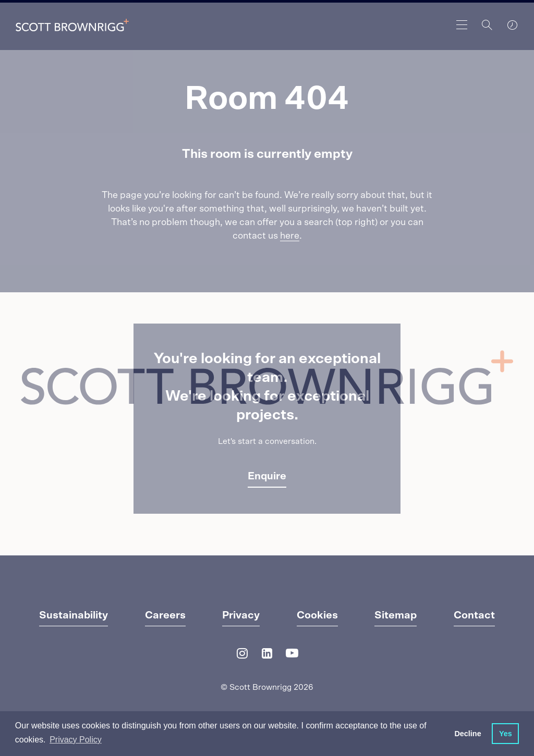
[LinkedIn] (267, 656)
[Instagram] (242, 656)
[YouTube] (292, 656)
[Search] (487, 25)
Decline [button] (468, 734)
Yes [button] (506, 734)
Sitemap (396, 615)
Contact (474, 615)
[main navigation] (462, 25)
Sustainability (74, 615)
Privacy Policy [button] (76, 740)
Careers (165, 615)
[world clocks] (512, 25)
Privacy (241, 615)
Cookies (317, 615)
